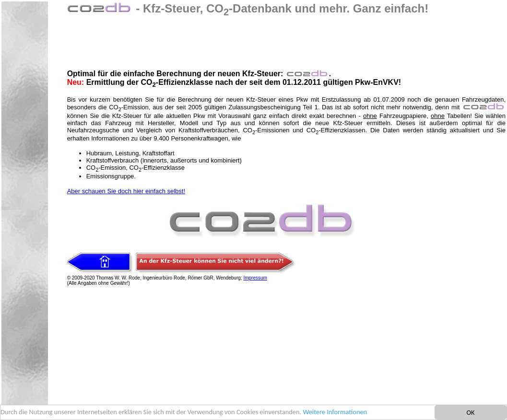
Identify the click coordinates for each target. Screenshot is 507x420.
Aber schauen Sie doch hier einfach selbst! (126, 191)
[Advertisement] (242, 39)
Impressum (255, 278)
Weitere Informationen (335, 412)
